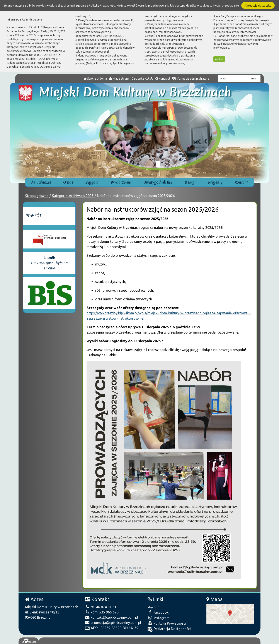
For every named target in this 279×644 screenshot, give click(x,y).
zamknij (219, 59)
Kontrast (163, 79)
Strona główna (95, 79)
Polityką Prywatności (102, 5)
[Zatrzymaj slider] (158, 164)
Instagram (159, 618)
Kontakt (241, 182)
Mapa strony (119, 79)
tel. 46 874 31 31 (101, 607)
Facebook (158, 612)
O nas (68, 182)
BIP (153, 607)
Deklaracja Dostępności (169, 629)
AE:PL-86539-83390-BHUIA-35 (111, 628)
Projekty (215, 182)
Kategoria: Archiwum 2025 (73, 196)
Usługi (190, 182)
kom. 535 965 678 (102, 612)
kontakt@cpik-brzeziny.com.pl (111, 617)
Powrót (33, 216)
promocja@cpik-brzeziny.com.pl (113, 623)
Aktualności (41, 182)
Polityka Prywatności (167, 623)
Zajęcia (92, 182)
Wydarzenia (121, 182)
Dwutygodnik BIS (158, 182)
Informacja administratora (191, 79)
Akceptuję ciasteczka (258, 5)
